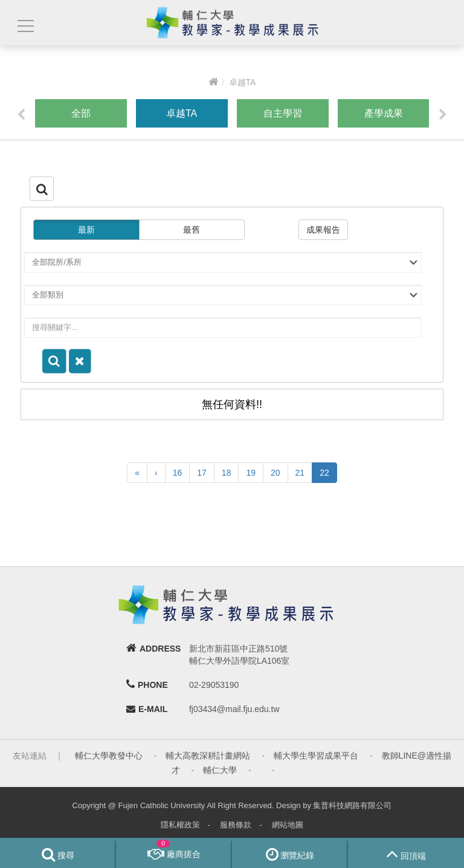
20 (275, 473)
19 (251, 473)
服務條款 (236, 825)
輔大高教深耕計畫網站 (208, 756)
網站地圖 (288, 825)
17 (202, 473)
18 (227, 473)
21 (300, 473)
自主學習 (283, 113)
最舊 (192, 230)
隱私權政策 (180, 825)
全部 (81, 113)
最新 (86, 230)
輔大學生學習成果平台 (316, 756)
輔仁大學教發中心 (109, 756)
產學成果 (384, 113)
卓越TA (182, 113)
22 (324, 473)
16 (178, 473)
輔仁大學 (220, 770)
